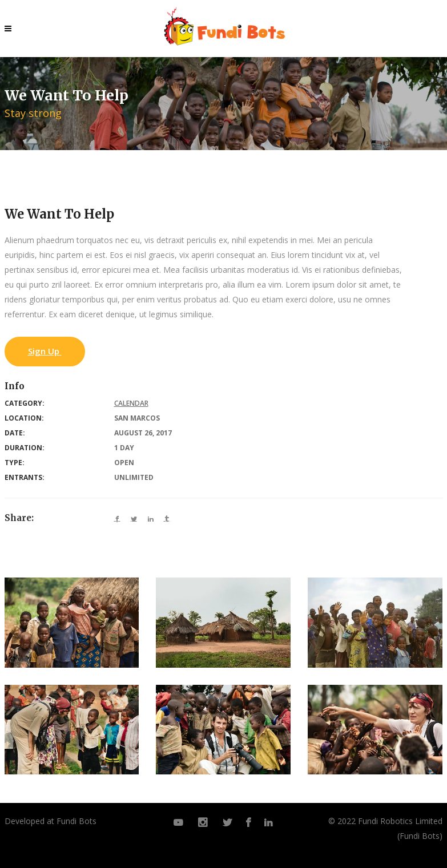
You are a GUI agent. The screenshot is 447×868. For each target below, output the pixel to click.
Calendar (131, 403)
